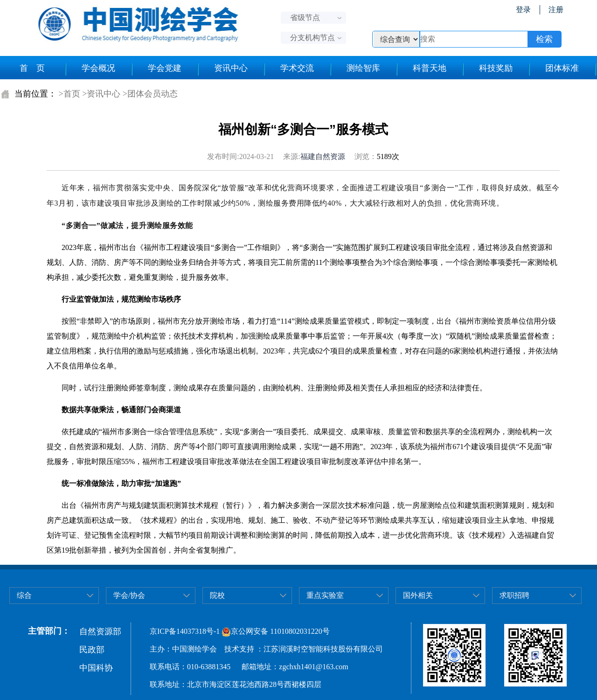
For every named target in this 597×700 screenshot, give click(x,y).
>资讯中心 (101, 94)
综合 (24, 595)
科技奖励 (496, 68)
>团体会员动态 (150, 94)
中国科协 (96, 668)
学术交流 (297, 68)
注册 (556, 10)
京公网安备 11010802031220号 (275, 631)
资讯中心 (231, 68)
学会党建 (165, 68)
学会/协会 (129, 595)
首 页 (32, 68)
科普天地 (430, 68)
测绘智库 (363, 68)
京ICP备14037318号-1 (185, 631)
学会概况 (98, 68)
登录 (523, 10)
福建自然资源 (323, 156)
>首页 (69, 94)
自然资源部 (100, 631)
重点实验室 (325, 595)
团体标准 (562, 68)
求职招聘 (514, 595)
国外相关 (418, 595)
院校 (217, 595)
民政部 (92, 650)
